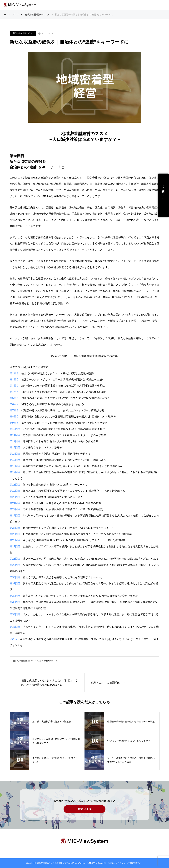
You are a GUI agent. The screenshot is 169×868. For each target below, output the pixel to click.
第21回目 (15, 503)
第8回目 (14, 417)
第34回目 (15, 614)
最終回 (14, 639)
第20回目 (15, 497)
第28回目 (15, 559)
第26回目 (15, 540)
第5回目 (14, 398)
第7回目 (14, 410)
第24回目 (15, 528)
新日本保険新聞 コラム (23, 33)
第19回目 (15, 491)
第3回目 (14, 386)
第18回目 (15, 485)
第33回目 (15, 602)
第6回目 (14, 404)
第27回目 (15, 546)
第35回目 (15, 627)
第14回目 (15, 454)
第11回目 (15, 435)
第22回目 (15, 509)
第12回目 (15, 441)
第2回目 (14, 380)
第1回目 (14, 373)
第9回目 (14, 423)
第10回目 (15, 429)
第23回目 (15, 516)
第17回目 (15, 472)
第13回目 (15, 447)
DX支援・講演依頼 (163, 189)
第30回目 (15, 577)
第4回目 (14, 392)
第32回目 (15, 596)
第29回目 (15, 565)
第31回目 (15, 583)
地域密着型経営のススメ (28, 661)
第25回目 (15, 534)
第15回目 (15, 460)
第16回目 (15, 466)
